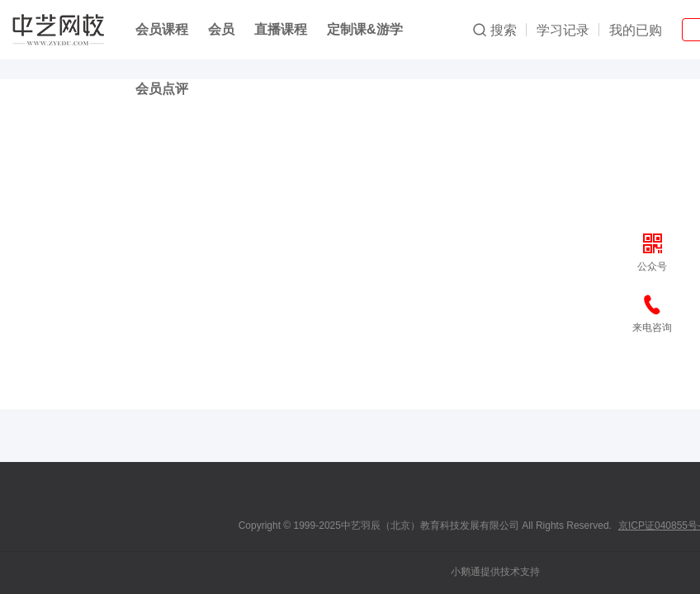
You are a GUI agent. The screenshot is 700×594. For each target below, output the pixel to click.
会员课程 (162, 29)
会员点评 (162, 89)
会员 (221, 29)
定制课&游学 (365, 29)
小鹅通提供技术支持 (495, 572)
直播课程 (281, 29)
